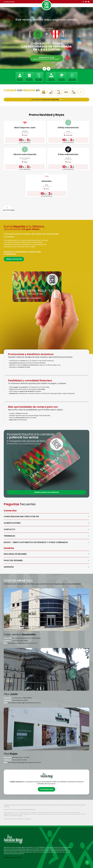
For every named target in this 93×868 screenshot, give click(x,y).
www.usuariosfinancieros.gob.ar (25, 809)
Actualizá (29, 77)
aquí (21, 816)
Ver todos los (46, 100)
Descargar (39, 77)
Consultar (62, 77)
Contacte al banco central (12, 805)
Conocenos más (46, 789)
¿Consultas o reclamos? (30, 805)
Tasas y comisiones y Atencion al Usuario (17, 819)
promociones (8, 209)
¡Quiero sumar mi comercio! (47, 492)
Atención (20, 77)
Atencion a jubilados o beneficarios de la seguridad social (58, 805)
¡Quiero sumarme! (14, 259)
